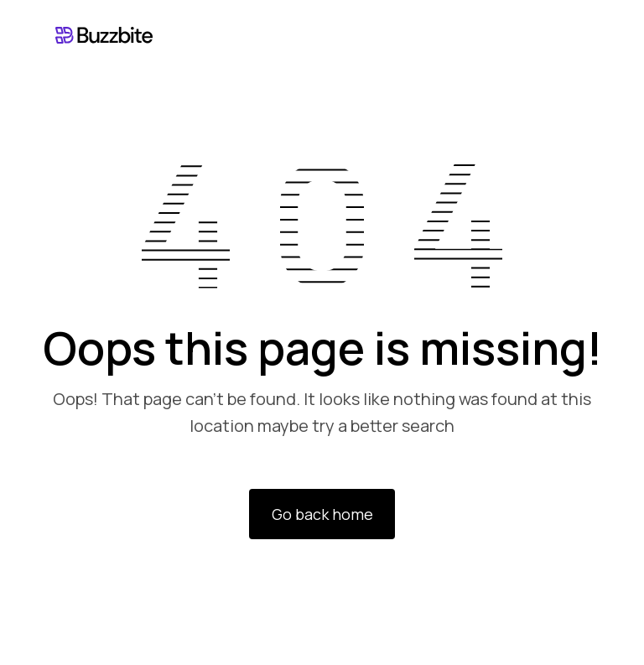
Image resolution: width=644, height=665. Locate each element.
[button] (574, 35)
